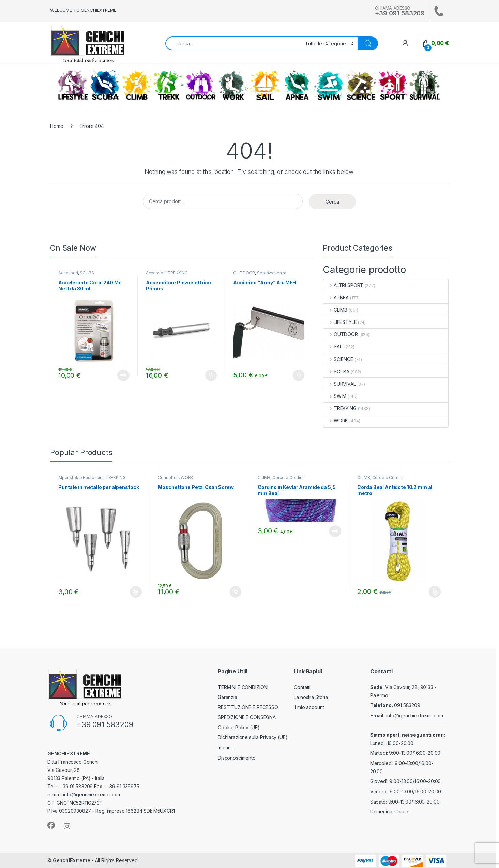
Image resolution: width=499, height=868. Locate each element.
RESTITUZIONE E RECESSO (248, 707)
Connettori (168, 477)
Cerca (332, 202)
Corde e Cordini (288, 477)
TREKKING (169, 85)
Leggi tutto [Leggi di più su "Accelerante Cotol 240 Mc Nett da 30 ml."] (123, 375)
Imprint (225, 747)
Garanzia (228, 697)
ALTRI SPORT (393, 85)
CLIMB (137, 85)
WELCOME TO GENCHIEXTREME (83, 10)
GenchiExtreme (72, 860)
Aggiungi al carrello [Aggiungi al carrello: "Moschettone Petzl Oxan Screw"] (236, 592)
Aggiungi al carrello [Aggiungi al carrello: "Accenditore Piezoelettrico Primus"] (211, 375)
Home (57, 126)
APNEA (297, 85)
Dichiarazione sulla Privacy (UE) (253, 737)
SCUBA (105, 85)
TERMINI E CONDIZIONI (243, 687)
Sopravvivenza (272, 273)
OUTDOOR (201, 85)
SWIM (329, 85)
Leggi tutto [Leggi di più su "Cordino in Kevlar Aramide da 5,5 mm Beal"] (335, 531)
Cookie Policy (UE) (239, 727)
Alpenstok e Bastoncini (81, 477)
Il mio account (309, 707)
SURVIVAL (425, 85)
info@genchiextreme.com (415, 715)
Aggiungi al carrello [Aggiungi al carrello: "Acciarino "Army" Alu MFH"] (299, 375)
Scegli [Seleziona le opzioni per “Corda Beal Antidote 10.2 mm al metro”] (435, 592)
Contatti (302, 687)
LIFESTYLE (73, 85)
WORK (233, 85)
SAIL (265, 85)
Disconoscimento (237, 758)
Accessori (68, 273)
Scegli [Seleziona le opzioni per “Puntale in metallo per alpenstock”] (136, 592)
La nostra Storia (311, 697)
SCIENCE (361, 85)
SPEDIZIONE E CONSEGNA (247, 717)
